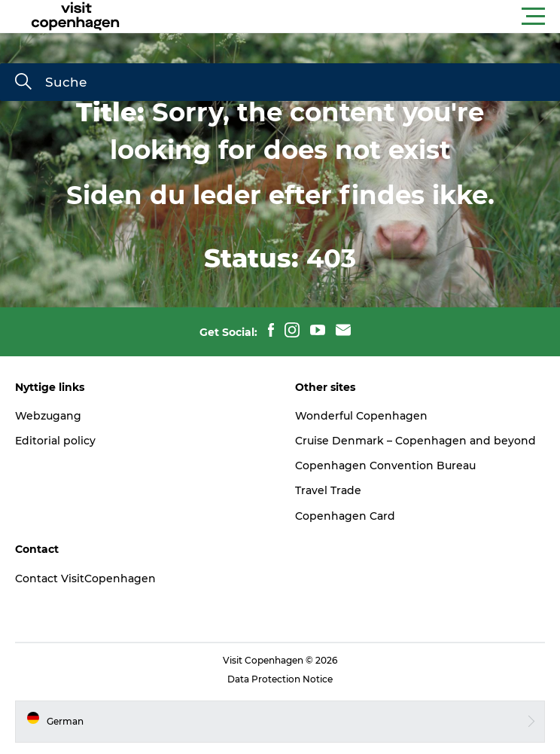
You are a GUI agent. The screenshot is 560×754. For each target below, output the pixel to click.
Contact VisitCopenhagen (85, 578)
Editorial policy (55, 441)
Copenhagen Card (345, 516)
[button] (348, 17)
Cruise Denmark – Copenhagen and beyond (415, 441)
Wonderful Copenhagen (361, 416)
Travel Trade (328, 490)
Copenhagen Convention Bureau (385, 466)
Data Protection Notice (280, 679)
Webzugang (48, 416)
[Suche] (23, 83)
